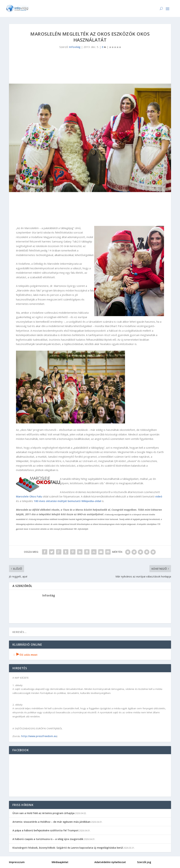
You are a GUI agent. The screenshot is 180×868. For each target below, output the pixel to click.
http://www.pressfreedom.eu (39, 736)
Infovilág (75, 47)
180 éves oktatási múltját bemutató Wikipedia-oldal (67, 501)
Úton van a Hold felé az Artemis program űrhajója (44, 813)
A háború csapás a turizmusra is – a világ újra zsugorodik (48, 839)
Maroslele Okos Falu (29, 496)
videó (159, 496)
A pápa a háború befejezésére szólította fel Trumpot (46, 830)
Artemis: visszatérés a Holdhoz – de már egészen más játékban (52, 822)
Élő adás (25, 655)
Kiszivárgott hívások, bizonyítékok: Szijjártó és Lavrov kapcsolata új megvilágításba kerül (68, 848)
